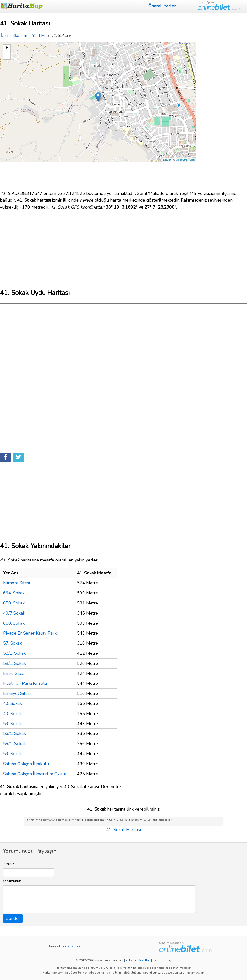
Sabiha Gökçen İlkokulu (26, 764)
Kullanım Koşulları (138, 960)
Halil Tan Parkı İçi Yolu (25, 683)
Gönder (13, 918)
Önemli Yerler (162, 6)
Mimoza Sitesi (16, 583)
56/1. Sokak (14, 733)
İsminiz (8, 864)
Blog (168, 960)
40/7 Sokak (14, 613)
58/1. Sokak (14, 653)
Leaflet (167, 160)
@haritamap (71, 946)
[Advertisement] (222, 114)
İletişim (157, 960)
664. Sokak (14, 593)
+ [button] (7, 48)
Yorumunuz (12, 881)
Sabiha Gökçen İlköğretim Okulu (35, 774)
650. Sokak (14, 603)
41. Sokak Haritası (123, 830)
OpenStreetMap (185, 160)
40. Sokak (13, 703)
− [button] (7, 56)
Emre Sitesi (14, 673)
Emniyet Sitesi (17, 693)
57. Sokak (13, 643)
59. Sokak (13, 724)
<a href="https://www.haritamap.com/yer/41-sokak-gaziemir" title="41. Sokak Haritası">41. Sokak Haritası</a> (124, 822)
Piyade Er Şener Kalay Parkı (30, 633)
